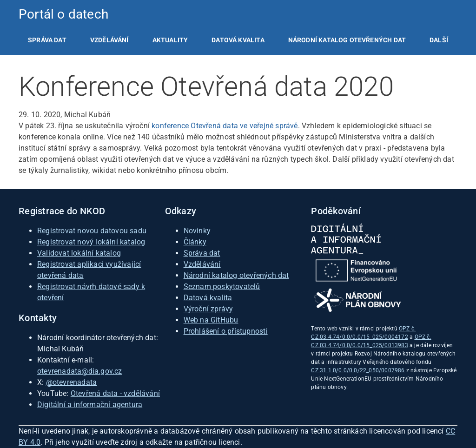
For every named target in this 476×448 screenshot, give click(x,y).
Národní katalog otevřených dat (236, 275)
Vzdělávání (109, 40)
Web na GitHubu (211, 320)
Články (195, 242)
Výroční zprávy (208, 309)
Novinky (197, 231)
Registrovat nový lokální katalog (91, 242)
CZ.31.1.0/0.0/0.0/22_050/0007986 (358, 370)
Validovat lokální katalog (79, 253)
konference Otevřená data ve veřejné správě (225, 126)
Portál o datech (63, 14)
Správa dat (47, 40)
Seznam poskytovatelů (222, 287)
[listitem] (47, 40)
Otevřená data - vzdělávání (115, 393)
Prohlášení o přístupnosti (226, 331)
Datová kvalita (238, 40)
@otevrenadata (72, 382)
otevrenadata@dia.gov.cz (80, 371)
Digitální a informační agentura (90, 405)
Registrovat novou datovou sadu (92, 231)
